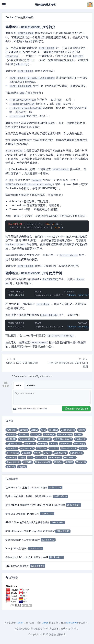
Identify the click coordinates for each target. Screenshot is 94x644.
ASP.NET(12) (61, 453)
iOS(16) (69, 462)
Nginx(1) (43, 444)
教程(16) (22, 467)
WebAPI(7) (12, 448)
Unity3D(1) (70, 457)
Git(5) (22, 457)
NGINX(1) (11, 439)
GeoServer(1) (68, 430)
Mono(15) (81, 462)
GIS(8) (37, 453)
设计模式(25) (13, 453)
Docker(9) (80, 439)
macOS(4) (41, 457)
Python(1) (12, 430)
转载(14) (58, 462)
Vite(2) (34, 430)
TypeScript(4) (14, 444)
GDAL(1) (24, 430)
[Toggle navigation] (4, 5)
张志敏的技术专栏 (46, 5)
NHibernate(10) (43, 462)
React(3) (53, 430)
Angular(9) (30, 444)
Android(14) (55, 457)
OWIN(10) (42, 448)
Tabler (20, 623)
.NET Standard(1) (63, 439)
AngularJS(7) (27, 448)
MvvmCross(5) (69, 448)
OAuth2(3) (80, 444)
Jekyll (45, 623)
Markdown (72, 623)
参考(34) (11, 467)
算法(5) (83, 448)
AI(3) (43, 430)
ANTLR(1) (23, 434)
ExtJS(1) (54, 448)
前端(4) (81, 430)
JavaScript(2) (65, 434)
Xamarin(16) (76, 453)
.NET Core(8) (44, 439)
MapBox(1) (49, 434)
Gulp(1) (53, 444)
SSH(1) (78, 434)
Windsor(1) (66, 444)
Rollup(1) (11, 434)
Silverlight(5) (13, 462)
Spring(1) (36, 434)
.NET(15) (28, 462)
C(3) (30, 457)
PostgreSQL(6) (27, 439)
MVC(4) (47, 453)
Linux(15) (27, 453)
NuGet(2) (11, 457)
